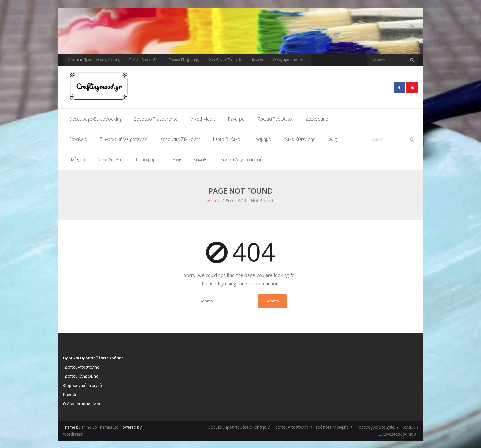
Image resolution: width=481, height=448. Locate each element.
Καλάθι (258, 60)
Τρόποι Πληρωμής (184, 60)
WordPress (73, 433)
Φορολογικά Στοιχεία (225, 60)
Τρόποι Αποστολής (144, 60)
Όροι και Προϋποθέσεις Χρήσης (94, 60)
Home (214, 200)
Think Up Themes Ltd (100, 426)
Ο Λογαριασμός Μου (290, 60)
